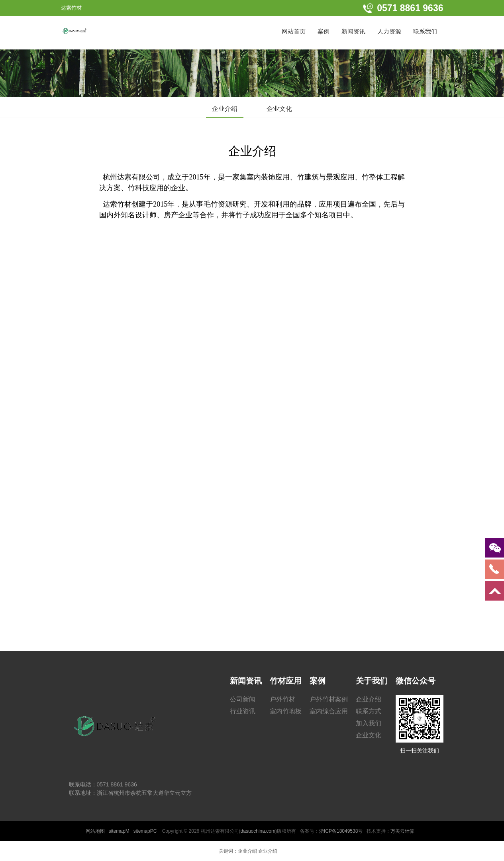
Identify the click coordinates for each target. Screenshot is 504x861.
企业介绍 (225, 109)
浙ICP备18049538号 (341, 831)
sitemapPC (145, 831)
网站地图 (95, 831)
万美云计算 (402, 831)
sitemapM (119, 831)
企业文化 (279, 109)
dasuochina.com (258, 831)
